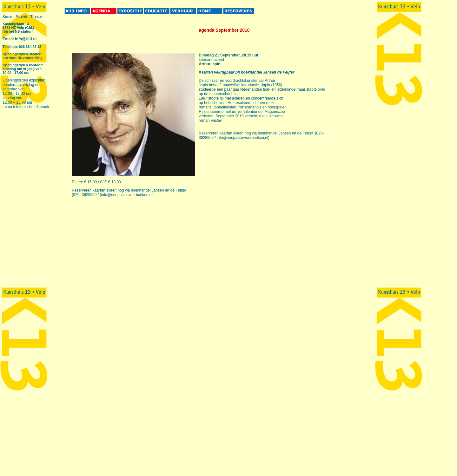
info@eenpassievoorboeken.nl (127, 195)
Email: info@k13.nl (20, 39)
